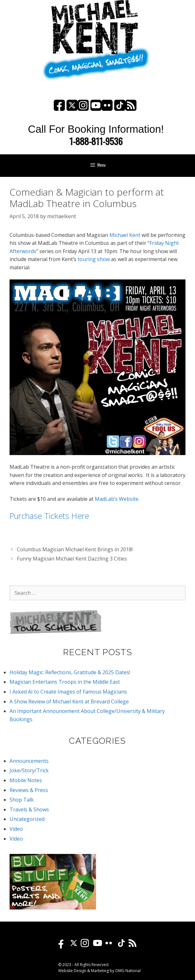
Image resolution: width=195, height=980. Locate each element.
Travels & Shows (29, 809)
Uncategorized (27, 819)
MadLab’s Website (117, 499)
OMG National (128, 971)
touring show (94, 259)
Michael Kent (125, 235)
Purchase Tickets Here (49, 516)
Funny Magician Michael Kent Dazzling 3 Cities (72, 559)
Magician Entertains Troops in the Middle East (65, 682)
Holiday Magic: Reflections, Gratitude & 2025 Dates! (70, 672)
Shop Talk (22, 800)
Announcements (29, 761)
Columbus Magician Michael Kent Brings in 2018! (75, 549)
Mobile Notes (26, 780)
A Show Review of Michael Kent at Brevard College (69, 701)
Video (16, 829)
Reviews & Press (29, 790)
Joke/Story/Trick (29, 770)
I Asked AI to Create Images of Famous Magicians (68, 692)
